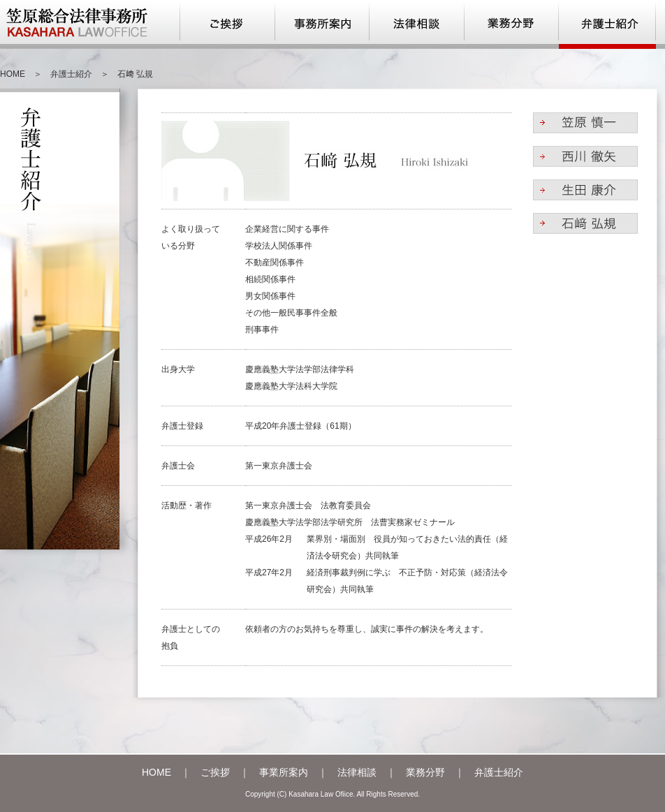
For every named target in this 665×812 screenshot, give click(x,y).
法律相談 (357, 772)
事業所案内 (284, 772)
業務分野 (425, 772)
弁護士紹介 (71, 74)
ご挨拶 (215, 772)
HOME (13, 74)
